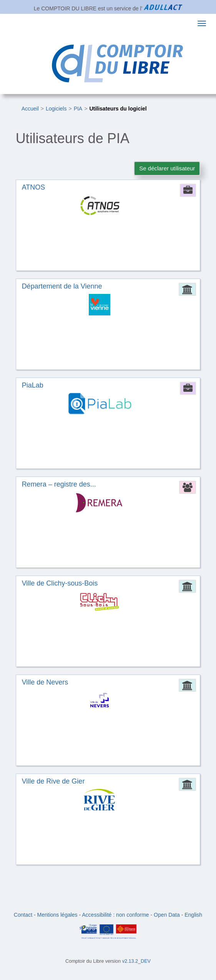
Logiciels (56, 109)
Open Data (167, 915)
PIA (78, 109)
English (193, 915)
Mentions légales (57, 915)
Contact (23, 915)
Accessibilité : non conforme (115, 915)
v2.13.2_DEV (136, 961)
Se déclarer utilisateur (167, 168)
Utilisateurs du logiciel (118, 109)
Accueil (30, 109)
